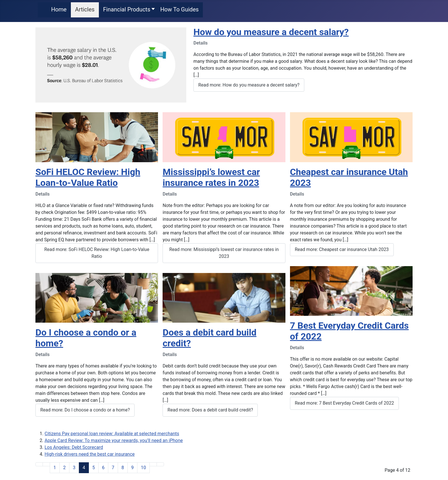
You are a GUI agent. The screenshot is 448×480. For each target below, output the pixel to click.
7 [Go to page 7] (113, 468)
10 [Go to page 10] (143, 468)
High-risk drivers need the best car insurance (90, 454)
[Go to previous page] (46, 464)
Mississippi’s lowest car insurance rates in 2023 (211, 177)
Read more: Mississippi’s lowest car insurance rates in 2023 (224, 253)
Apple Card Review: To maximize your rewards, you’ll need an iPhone (114, 440)
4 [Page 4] (84, 468)
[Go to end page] (160, 464)
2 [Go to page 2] (64, 468)
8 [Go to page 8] (123, 468)
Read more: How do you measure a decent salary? (249, 85)
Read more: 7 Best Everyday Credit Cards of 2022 (344, 403)
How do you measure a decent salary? (271, 32)
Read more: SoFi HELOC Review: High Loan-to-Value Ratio (97, 253)
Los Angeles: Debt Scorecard (74, 447)
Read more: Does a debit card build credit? (210, 410)
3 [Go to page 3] (74, 468)
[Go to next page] (153, 464)
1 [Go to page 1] (55, 468)
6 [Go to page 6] (103, 468)
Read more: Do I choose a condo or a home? (85, 410)
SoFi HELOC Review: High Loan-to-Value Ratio (88, 177)
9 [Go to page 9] (132, 468)
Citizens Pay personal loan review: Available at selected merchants (112, 434)
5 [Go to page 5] (94, 468)
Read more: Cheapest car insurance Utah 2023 (342, 249)
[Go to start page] (39, 464)
